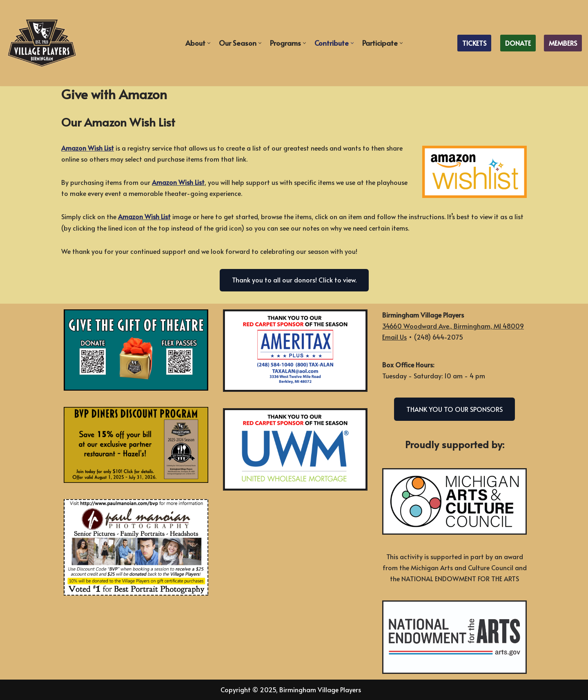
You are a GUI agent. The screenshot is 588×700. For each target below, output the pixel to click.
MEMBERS (563, 43)
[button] (209, 43)
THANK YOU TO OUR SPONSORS (454, 409)
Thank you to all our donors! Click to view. (294, 280)
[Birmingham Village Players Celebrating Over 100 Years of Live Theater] (42, 43)
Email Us (394, 337)
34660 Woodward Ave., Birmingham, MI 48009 (453, 326)
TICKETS (474, 43)
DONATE (518, 43)
